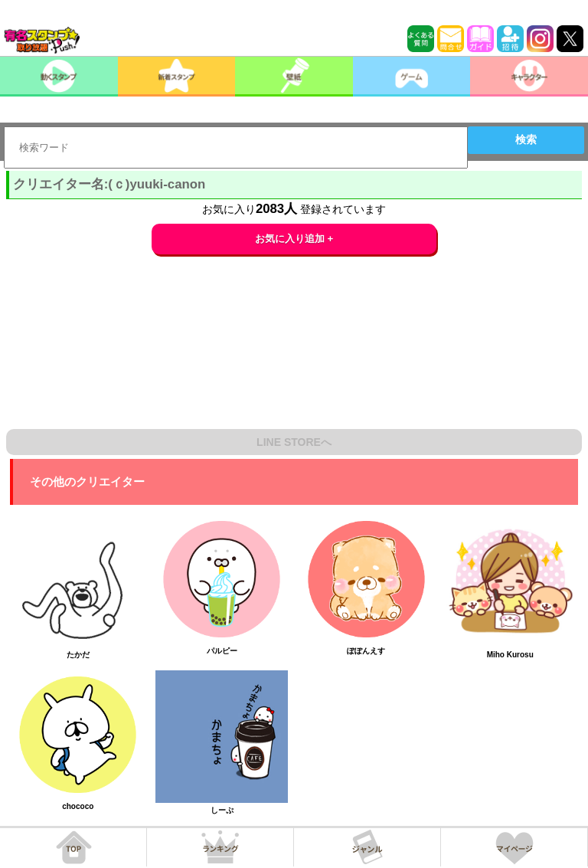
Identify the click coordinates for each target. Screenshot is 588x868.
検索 (526, 139)
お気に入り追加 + (294, 239)
